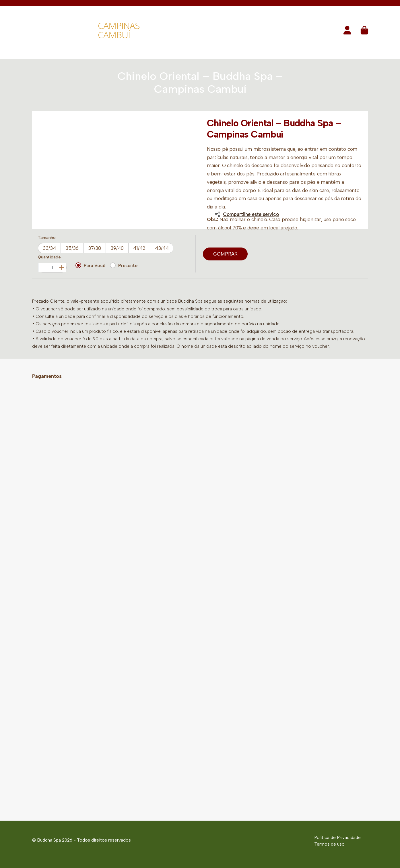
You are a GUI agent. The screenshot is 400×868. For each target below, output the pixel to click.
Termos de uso (329, 844)
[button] (347, 32)
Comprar (225, 254)
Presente (124, 265)
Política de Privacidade (337, 837)
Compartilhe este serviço (247, 214)
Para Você (90, 265)
